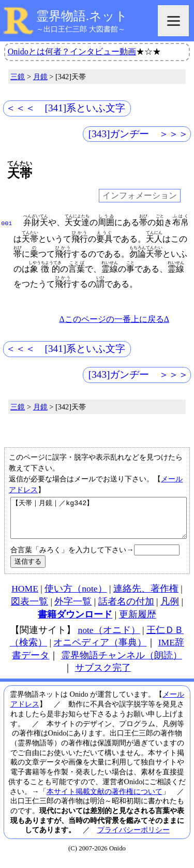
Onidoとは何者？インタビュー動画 (72, 52)
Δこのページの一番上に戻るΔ (114, 319)
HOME (25, 596)
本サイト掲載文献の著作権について (105, 799)
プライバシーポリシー (133, 837)
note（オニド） (109, 638)
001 (6, 223)
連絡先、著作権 (146, 596)
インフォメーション (140, 196)
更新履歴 (138, 622)
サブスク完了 (103, 675)
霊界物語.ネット (82, 16)
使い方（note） (76, 596)
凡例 (170, 609)
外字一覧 (73, 609)
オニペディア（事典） (100, 650)
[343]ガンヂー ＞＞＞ (139, 134)
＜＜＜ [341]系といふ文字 (66, 108)
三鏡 (18, 77)
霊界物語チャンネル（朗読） (122, 663)
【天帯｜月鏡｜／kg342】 (99, 522)
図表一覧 (29, 609)
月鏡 (40, 77)
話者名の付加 (126, 609)
